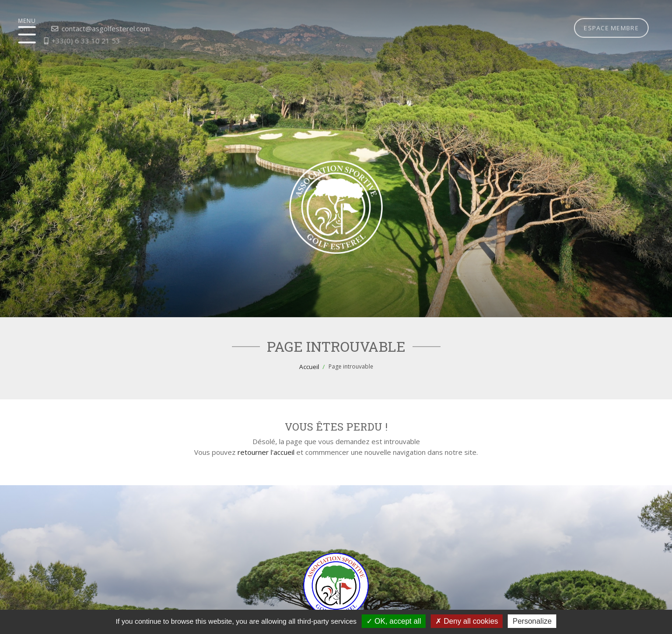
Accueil (309, 367)
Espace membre (611, 16)
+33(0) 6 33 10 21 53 (68, 41)
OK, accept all (394, 621)
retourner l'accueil (266, 452)
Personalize (532, 621)
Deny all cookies (467, 621)
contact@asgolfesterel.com (87, 28)
